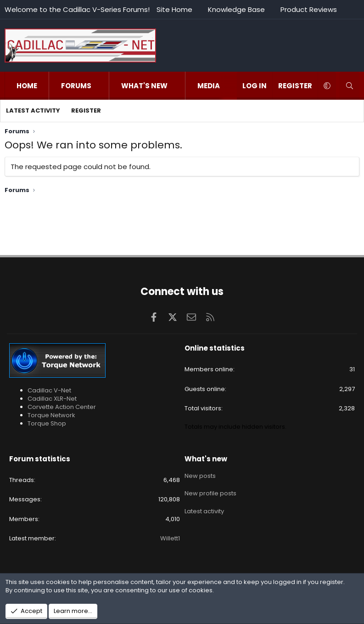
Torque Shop (47, 423)
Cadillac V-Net (49, 390)
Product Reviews (309, 9)
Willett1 (170, 538)
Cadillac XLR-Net (52, 399)
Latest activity (33, 111)
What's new (144, 86)
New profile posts (210, 491)
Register (86, 111)
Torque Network (51, 415)
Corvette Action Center (62, 407)
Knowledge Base (236, 9)
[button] (101, 86)
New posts (200, 475)
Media (209, 86)
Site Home (174, 9)
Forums (76, 86)
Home (27, 86)
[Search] (350, 86)
